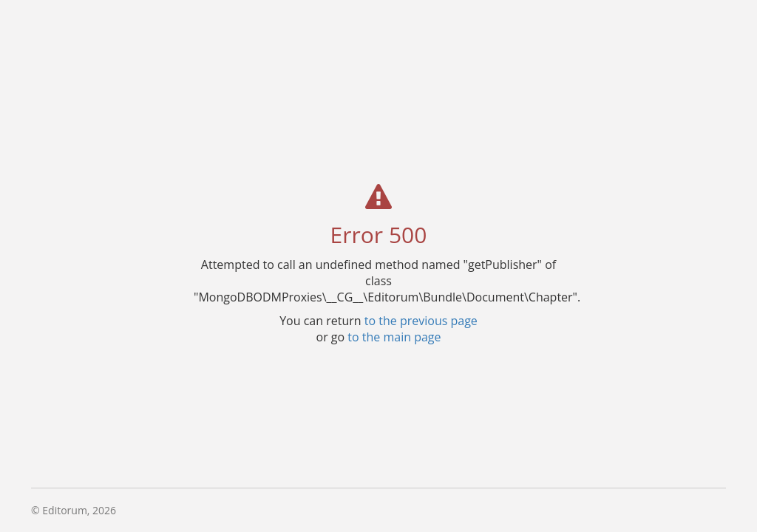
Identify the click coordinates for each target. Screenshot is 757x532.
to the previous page (421, 320)
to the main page (394, 336)
